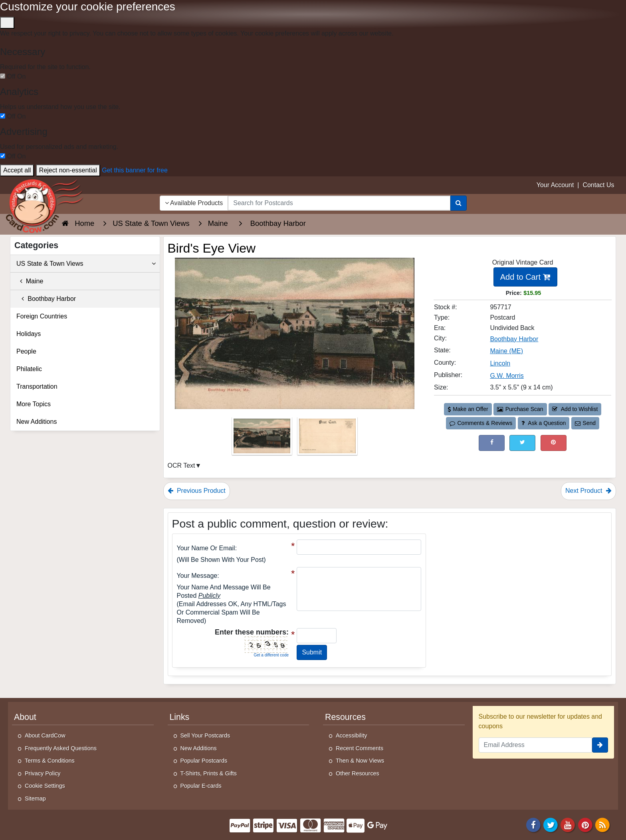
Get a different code (271, 655)
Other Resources (358, 773)
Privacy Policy (43, 773)
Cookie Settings (45, 786)
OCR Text (181, 465)
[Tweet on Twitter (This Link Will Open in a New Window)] (522, 443)
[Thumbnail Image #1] (263, 438)
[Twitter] (551, 824)
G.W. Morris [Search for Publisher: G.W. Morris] (507, 376)
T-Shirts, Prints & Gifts (209, 773)
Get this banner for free (135, 170)
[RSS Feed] (602, 824)
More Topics (34, 404)
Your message (197, 576)
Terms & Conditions (50, 761)
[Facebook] (533, 824)
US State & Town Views (86, 264)
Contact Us (598, 185)
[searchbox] (339, 203)
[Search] (459, 203)
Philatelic (29, 369)
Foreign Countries (42, 316)
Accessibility (351, 735)
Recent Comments (360, 748)
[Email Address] (536, 745)
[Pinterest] (585, 824)
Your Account (555, 185)
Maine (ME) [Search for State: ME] (506, 351)
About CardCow (45, 735)
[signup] (600, 745)
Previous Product (197, 491)
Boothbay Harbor (46, 299)
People (26, 351)
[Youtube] (568, 824)
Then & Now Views (360, 761)
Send (585, 423)
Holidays (29, 334)
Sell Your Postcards (205, 735)
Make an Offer (468, 409)
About (25, 717)
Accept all (17, 170)
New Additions (37, 422)
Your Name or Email (206, 548)
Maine (30, 281)
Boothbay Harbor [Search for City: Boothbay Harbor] (514, 339)
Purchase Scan (520, 409)
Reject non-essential (68, 170)
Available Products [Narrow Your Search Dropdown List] (194, 203)
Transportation (37, 386)
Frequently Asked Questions (61, 748)
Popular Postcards (204, 761)
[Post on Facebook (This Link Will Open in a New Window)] (492, 443)
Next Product (588, 491)
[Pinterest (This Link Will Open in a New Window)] (554, 443)
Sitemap (35, 798)
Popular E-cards (201, 786)
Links (180, 717)
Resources (345, 717)
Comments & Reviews (481, 423)
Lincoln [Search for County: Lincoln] (500, 363)
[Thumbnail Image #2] (327, 438)
